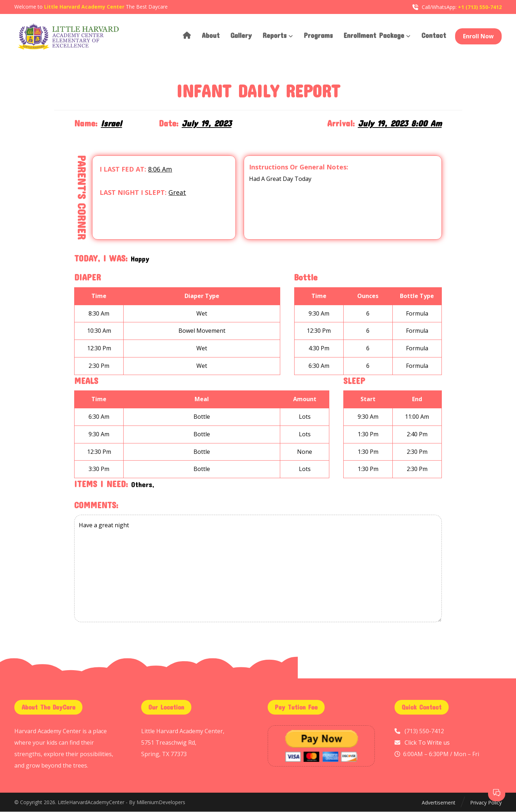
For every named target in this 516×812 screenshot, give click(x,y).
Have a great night (258, 570)
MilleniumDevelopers (161, 803)
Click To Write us (427, 743)
